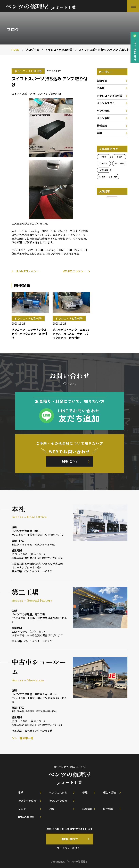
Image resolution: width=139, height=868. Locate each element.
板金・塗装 (109, 792)
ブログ (22, 809)
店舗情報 (87, 809)
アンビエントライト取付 (108, 177)
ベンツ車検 (103, 118)
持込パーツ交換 (58, 801)
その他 (101, 88)
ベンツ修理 (103, 111)
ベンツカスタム (106, 103)
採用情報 (108, 809)
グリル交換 (104, 170)
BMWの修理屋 (26, 817)
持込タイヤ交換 (27, 801)
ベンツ (104, 157)
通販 (52, 809)
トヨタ (119, 157)
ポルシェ (104, 163)
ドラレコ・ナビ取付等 (110, 96)
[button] (133, 6)
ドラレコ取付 (119, 163)
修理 (85, 792)
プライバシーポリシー (70, 848)
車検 (99, 133)
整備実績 (102, 126)
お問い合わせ (70, 461)
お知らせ (102, 81)
